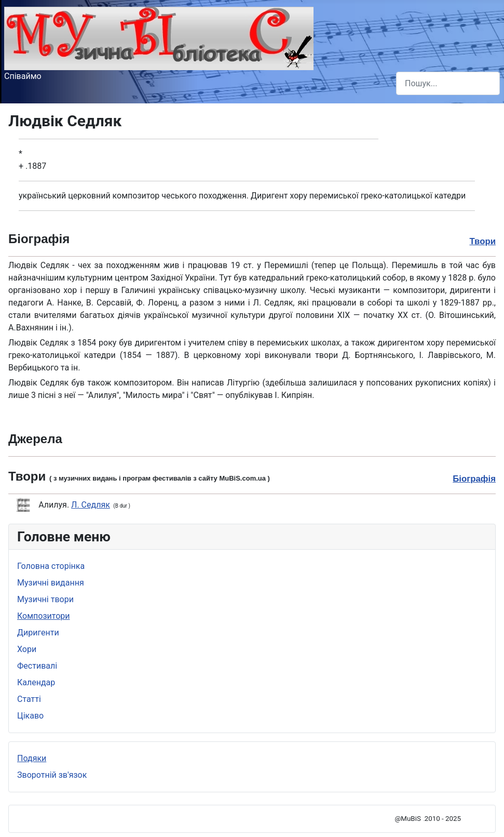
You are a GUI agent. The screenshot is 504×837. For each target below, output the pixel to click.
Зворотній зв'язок (52, 775)
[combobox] (448, 83)
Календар (36, 682)
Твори (482, 241)
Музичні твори (45, 599)
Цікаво (30, 716)
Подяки (32, 758)
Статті (29, 699)
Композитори (44, 616)
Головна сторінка (51, 566)
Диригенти (38, 633)
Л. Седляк (91, 505)
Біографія (474, 479)
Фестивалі (37, 666)
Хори (27, 649)
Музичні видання (51, 583)
